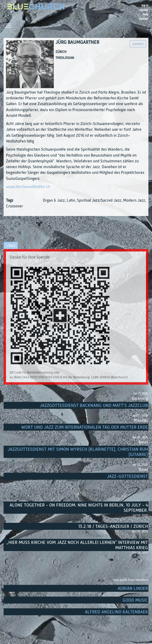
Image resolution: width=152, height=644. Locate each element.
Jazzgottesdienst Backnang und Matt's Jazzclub (94, 406)
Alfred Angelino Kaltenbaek (116, 612)
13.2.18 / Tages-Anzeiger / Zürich (113, 527)
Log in (145, 6)
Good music (135, 600)
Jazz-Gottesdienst (127, 476)
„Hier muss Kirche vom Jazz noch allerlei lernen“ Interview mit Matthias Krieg (77, 545)
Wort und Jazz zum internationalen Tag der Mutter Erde (85, 427)
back (12, 246)
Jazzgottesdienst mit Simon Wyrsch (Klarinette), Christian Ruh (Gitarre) (78, 452)
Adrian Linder (133, 589)
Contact (144, 19)
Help (146, 14)
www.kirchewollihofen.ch (28, 187)
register (143, 10)
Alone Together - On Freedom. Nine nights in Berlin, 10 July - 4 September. (79, 508)
